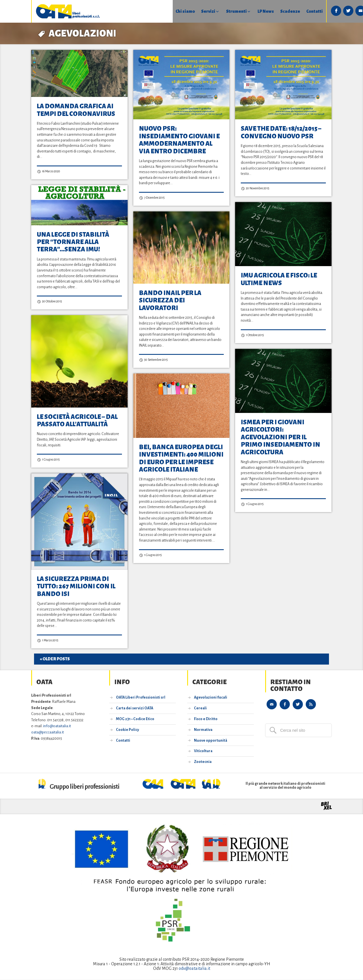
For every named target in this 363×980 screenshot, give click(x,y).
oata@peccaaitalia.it (48, 732)
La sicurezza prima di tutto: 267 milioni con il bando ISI (76, 586)
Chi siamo (152, 11)
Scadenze (258, 11)
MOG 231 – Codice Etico (135, 719)
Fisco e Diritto (206, 719)
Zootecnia (203, 762)
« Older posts (55, 659)
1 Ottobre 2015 (252, 335)
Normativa (203, 730)
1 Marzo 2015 (48, 641)
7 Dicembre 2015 (152, 198)
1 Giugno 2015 (48, 460)
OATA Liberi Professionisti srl (141, 698)
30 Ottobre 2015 (49, 302)
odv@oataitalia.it (194, 969)
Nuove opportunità (211, 741)
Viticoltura (203, 752)
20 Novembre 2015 (255, 189)
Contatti (283, 11)
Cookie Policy (127, 730)
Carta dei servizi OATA (135, 709)
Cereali (200, 709)
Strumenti (204, 11)
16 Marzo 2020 (48, 172)
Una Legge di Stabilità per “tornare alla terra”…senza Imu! (73, 242)
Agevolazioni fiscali (211, 698)
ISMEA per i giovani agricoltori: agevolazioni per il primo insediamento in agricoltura (280, 437)
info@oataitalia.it (57, 726)
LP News (233, 11)
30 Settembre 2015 (153, 360)
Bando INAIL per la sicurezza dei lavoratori (170, 301)
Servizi (175, 11)
